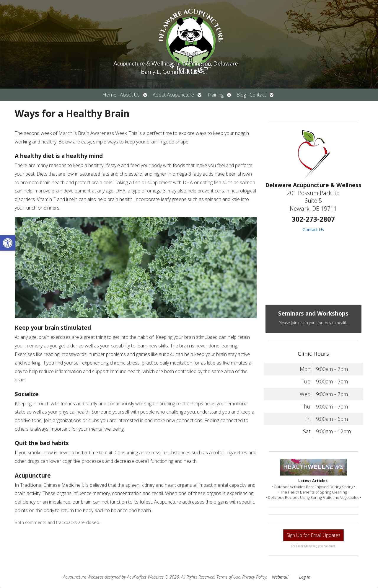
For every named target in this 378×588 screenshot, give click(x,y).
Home (109, 95)
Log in (305, 577)
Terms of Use (228, 577)
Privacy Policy (254, 577)
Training (215, 95)
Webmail (280, 577)
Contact (258, 95)
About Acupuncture (173, 95)
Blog (241, 95)
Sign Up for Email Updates (313, 535)
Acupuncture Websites (83, 577)
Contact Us (313, 230)
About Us (130, 95)
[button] (8, 243)
